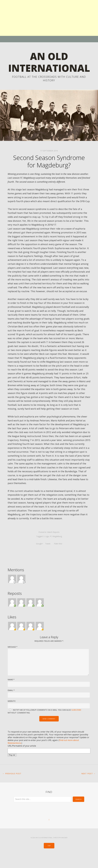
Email (11, 702)
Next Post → (88, 785)
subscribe (76, 722)
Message (13, 659)
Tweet (48, 555)
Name (11, 691)
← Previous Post (12, 785)
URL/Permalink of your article (22, 758)
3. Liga (46, 548)
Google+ (40, 555)
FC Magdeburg (56, 548)
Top (49, 858)
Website (12, 713)
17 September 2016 (49, 163)
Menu (49, 39)
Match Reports (53, 544)
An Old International (49, 68)
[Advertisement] (49, 18)
